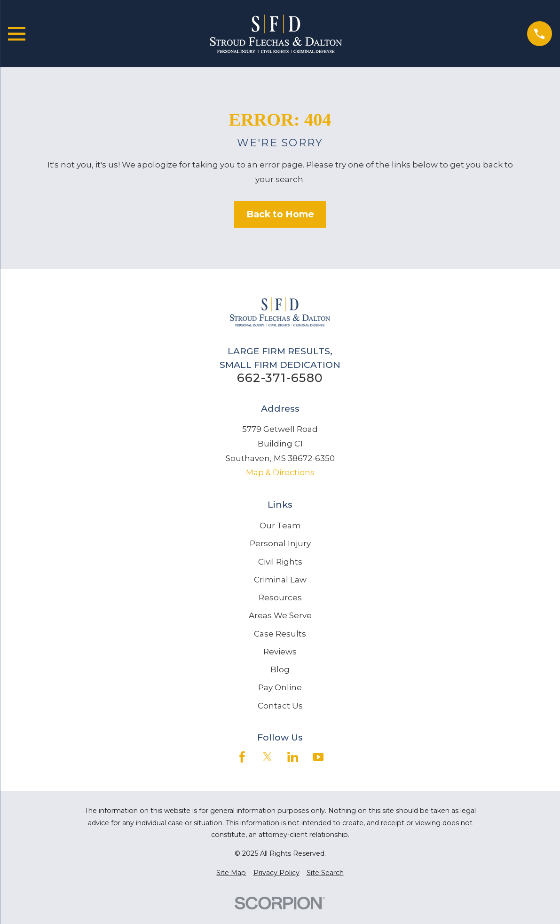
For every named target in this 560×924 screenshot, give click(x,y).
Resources (280, 597)
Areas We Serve (280, 615)
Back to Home (280, 214)
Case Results (280, 634)
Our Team (280, 526)
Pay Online (280, 687)
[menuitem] (231, 873)
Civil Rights (280, 562)
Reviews (280, 652)
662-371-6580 (280, 378)
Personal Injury (280, 543)
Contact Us (280, 706)
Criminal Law (280, 580)
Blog (280, 669)
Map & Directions (280, 472)
